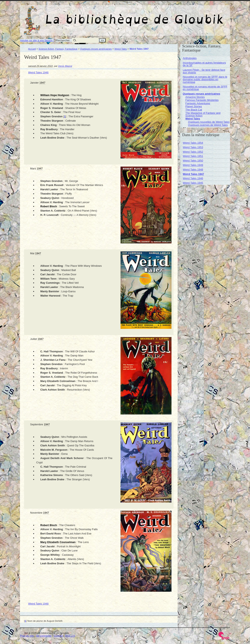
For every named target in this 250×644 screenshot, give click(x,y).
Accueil (32, 49)
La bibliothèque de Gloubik (168, 16)
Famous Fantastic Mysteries (202, 100)
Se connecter (44, 636)
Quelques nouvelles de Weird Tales (209, 122)
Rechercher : (64, 40)
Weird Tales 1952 (193, 152)
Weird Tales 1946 (38, 72)
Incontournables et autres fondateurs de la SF (204, 64)
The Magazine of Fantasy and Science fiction (203, 114)
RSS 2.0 (70, 636)
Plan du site (27, 636)
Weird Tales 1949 (193, 165)
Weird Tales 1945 (193, 183)
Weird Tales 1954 (193, 143)
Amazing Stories (195, 97)
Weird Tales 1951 (193, 156)
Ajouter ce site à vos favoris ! (37, 40)
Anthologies (190, 58)
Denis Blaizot (65, 66)
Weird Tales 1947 (193, 174)
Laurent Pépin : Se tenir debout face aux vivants (204, 71)
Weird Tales (121, 49)
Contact (58, 636)
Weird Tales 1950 (193, 161)
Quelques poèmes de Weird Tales (208, 125)
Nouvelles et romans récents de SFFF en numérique (205, 88)
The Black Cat (194, 110)
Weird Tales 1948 (38, 604)
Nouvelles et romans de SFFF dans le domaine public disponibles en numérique (205, 79)
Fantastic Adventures (198, 103)
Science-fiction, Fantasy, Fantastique (58, 49)
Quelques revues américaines (96, 49)
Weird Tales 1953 (193, 147)
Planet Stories (194, 106)
